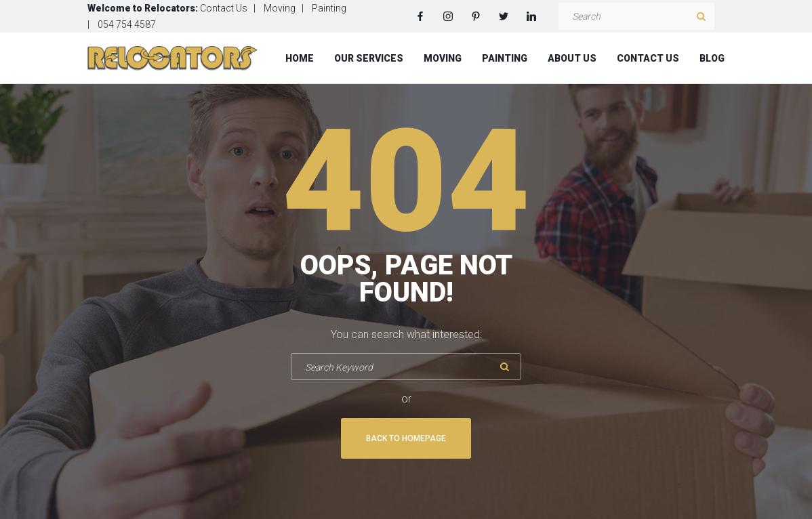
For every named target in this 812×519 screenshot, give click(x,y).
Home (300, 58)
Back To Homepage (406, 438)
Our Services (369, 58)
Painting (329, 8)
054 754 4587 (127, 24)
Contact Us (224, 8)
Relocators (170, 8)
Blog (712, 58)
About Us (572, 58)
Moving (280, 8)
